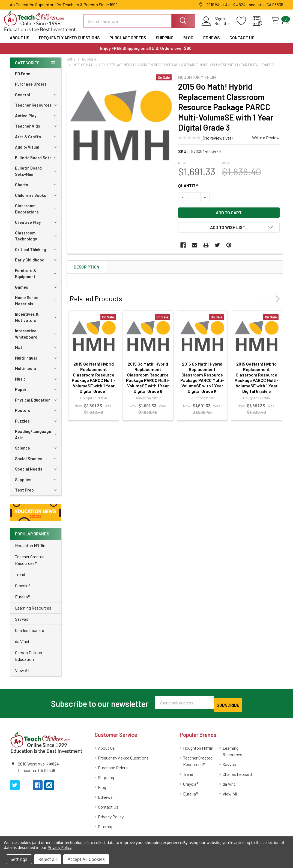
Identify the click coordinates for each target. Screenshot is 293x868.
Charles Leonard (30, 635)
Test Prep (37, 495)
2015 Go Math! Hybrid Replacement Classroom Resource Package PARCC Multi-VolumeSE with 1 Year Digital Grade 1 (94, 382)
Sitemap (106, 829)
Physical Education (37, 405)
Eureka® (22, 602)
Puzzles (37, 426)
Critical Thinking (37, 254)
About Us (20, 43)
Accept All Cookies (86, 859)
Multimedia (37, 373)
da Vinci (22, 646)
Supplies (37, 484)
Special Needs (37, 474)
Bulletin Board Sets (37, 162)
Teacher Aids (37, 131)
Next (277, 304)
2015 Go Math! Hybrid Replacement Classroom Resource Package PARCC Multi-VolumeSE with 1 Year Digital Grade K (202, 382)
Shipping (165, 43)
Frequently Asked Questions (69, 43)
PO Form (23, 79)
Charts (37, 189)
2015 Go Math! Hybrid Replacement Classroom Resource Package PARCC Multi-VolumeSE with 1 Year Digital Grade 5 (256, 382)
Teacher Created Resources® (30, 565)
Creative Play (37, 227)
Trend (20, 579)
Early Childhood (37, 265)
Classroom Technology (37, 241)
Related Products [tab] (96, 303)
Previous (266, 304)
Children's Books (37, 200)
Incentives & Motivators (37, 322)
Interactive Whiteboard (37, 339)
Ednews (211, 43)
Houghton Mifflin (30, 550)
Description (86, 272)
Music (37, 384)
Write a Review (266, 142)
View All (22, 675)
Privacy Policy (111, 819)
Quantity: (189, 190)
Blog (188, 43)
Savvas (22, 624)
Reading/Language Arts (37, 439)
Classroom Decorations (37, 214)
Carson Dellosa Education (29, 661)
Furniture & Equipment (37, 278)
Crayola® (23, 590)
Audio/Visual (37, 152)
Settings (19, 859)
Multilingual (37, 363)
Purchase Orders (128, 43)
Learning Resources (33, 613)
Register (216, 27)
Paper (37, 394)
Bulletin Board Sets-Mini (37, 176)
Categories (27, 68)
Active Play (37, 120)
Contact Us (242, 43)
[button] (36, 518)
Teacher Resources (37, 110)
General (37, 100)
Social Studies (37, 463)
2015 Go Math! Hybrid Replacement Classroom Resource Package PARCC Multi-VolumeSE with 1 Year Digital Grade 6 (148, 382)
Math (37, 352)
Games (37, 292)
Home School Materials (37, 305)
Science (37, 453)
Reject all (48, 859)
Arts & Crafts (37, 141)
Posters (37, 415)
